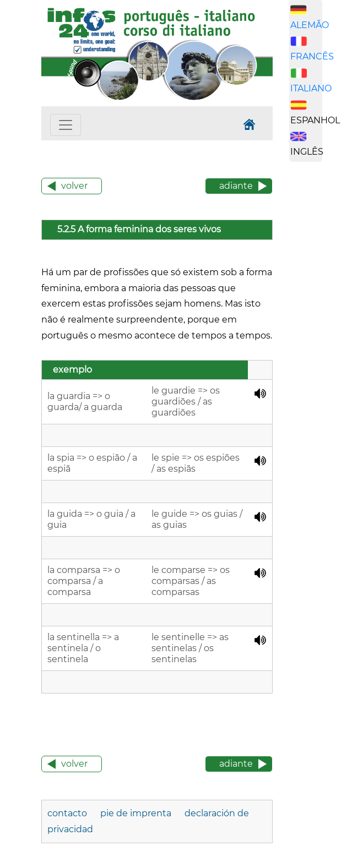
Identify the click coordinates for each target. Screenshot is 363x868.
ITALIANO (311, 88)
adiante (236, 186)
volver (74, 186)
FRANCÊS (312, 56)
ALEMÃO (310, 25)
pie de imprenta (136, 813)
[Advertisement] (326, 343)
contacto (67, 813)
